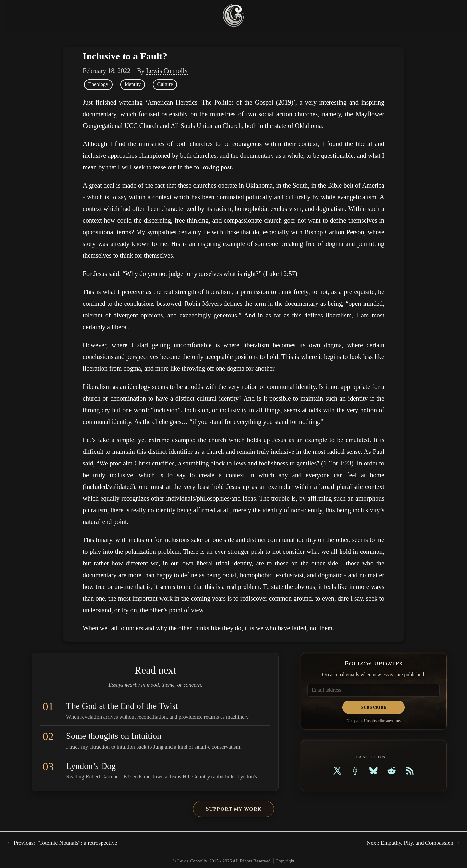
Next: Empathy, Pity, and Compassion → (414, 843)
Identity (133, 84)
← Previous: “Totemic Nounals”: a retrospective (62, 843)
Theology (98, 84)
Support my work (233, 809)
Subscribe (373, 707)
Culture (165, 84)
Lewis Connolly (167, 71)
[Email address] (374, 690)
